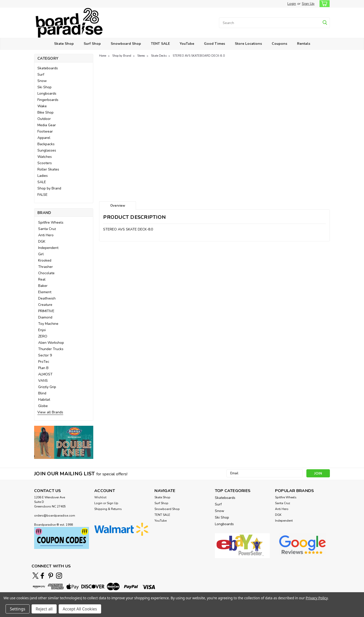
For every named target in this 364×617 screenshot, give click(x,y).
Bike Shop (45, 112)
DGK (42, 241)
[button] (64, 442)
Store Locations (248, 44)
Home (103, 56)
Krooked (45, 260)
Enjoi (42, 330)
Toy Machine (48, 324)
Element (45, 292)
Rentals (304, 44)
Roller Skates (48, 169)
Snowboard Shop (126, 44)
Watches (45, 157)
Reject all (44, 609)
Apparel (44, 138)
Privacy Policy (317, 598)
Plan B (43, 368)
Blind (42, 393)
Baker (43, 286)
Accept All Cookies (80, 609)
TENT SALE (160, 44)
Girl (41, 254)
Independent (48, 248)
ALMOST (45, 374)
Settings (18, 609)
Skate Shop (64, 44)
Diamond (45, 317)
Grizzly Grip (47, 387)
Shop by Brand (49, 188)
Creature (45, 305)
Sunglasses (47, 150)
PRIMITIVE (46, 311)
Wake (42, 106)
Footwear (45, 131)
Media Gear (47, 125)
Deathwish (47, 298)
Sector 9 (45, 355)
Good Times (214, 44)
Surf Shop (92, 44)
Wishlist (100, 497)
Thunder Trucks (51, 349)
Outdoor (44, 119)
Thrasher (45, 267)
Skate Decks (159, 56)
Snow (42, 81)
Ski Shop (44, 87)
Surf (41, 75)
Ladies (43, 176)
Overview (118, 206)
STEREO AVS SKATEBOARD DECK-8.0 (199, 56)
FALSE (42, 195)
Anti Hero (46, 235)
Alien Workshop (51, 343)
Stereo (141, 56)
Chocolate (46, 273)
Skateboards (48, 68)
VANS (43, 381)
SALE (42, 182)
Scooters (45, 163)
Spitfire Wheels (51, 222)
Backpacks (46, 144)
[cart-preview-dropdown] (323, 4)
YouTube (187, 44)
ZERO (43, 336)
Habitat (44, 400)
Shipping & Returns (108, 509)
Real (42, 279)
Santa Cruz (47, 229)
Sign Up (308, 4)
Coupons (279, 44)
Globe (43, 406)
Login (292, 4)
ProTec (44, 362)
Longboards (47, 93)
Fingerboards (48, 100)
